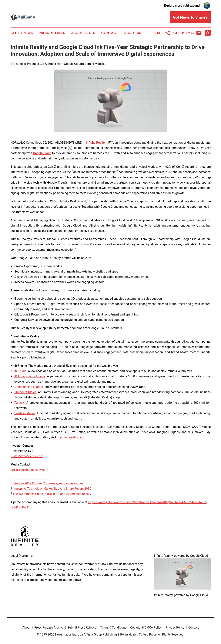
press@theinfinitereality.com (29, 470)
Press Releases (52, 33)
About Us (133, 33)
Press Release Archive (49, 628)
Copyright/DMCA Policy (146, 628)
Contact (110, 33)
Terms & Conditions (113, 628)
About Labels (83, 33)
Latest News (22, 33)
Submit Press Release (82, 628)
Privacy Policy (175, 628)
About (26, 628)
